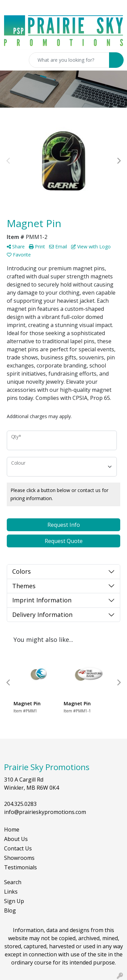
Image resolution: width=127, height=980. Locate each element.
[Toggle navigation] (10, 60)
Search (13, 882)
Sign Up (14, 901)
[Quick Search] (69, 60)
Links (11, 892)
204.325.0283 (20, 804)
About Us (16, 839)
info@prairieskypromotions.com (45, 812)
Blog (10, 910)
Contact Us (18, 848)
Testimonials (20, 867)
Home (12, 829)
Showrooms (19, 858)
